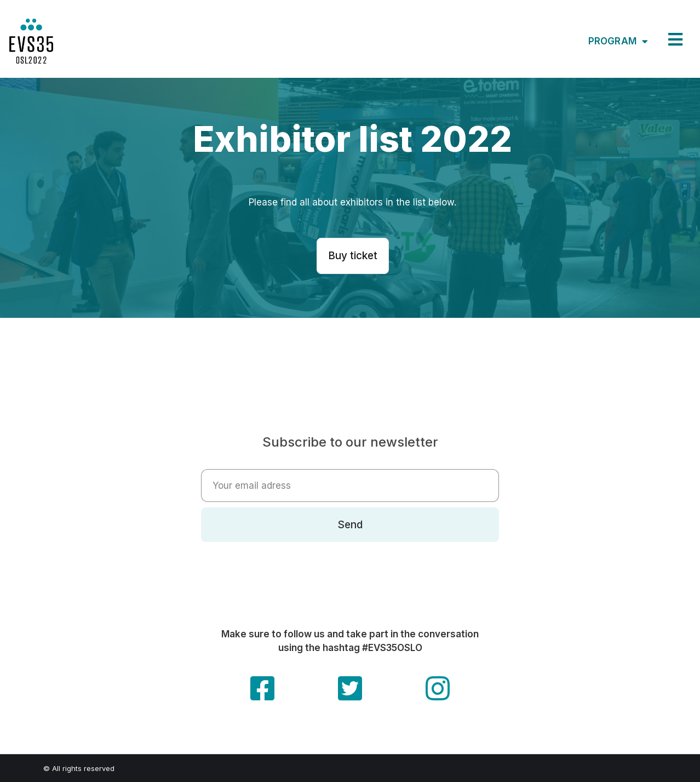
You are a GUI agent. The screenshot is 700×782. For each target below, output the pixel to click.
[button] (353, 256)
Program (618, 41)
